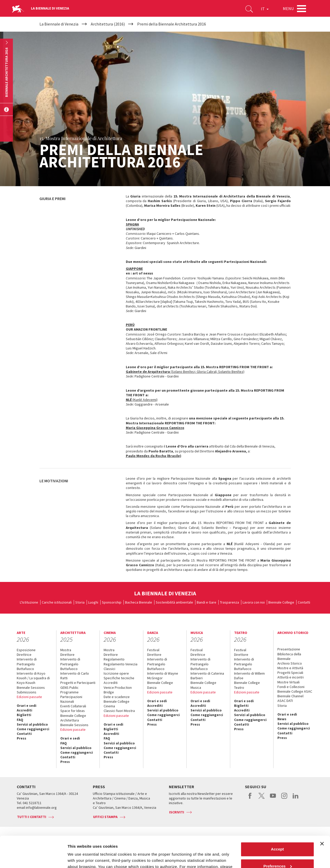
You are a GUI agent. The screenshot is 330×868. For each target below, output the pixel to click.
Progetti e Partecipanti (78, 683)
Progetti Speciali (290, 673)
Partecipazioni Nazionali (71, 699)
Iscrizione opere (116, 673)
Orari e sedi (27, 706)
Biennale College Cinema (117, 704)
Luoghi (93, 602)
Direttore (67, 655)
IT (265, 9)
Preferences (278, 837)
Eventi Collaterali (73, 706)
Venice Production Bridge (118, 690)
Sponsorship (112, 602)
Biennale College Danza (160, 685)
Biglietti (24, 715)
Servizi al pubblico (32, 724)
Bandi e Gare (207, 602)
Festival (153, 650)
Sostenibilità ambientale (174, 602)
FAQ (20, 720)
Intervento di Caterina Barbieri (207, 676)
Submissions (27, 692)
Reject (277, 854)
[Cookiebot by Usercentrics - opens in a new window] (33, 858)
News (282, 719)
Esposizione (26, 650)
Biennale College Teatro (247, 685)
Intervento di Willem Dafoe (249, 676)
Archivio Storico (290, 663)
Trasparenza (229, 602)
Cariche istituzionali (57, 602)
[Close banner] (322, 814)
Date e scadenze (117, 697)
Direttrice (24, 655)
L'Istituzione (29, 602)
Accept (277, 820)
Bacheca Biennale (139, 602)
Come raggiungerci (33, 729)
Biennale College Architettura (73, 718)
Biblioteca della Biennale (289, 656)
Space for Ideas (73, 711)
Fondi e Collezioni (291, 687)
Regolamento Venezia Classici (121, 666)
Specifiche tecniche (119, 678)
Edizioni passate (29, 697)
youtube (273, 798)
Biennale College (281, 602)
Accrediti (24, 710)
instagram (284, 798)
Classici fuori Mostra (119, 711)
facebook (250, 798)
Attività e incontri (291, 677)
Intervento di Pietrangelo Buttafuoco (27, 664)
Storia (80, 602)
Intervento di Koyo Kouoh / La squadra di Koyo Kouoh (33, 678)
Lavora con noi (254, 602)
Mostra (66, 650)
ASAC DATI (285, 701)
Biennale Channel (290, 696)
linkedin (296, 798)
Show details (80, 858)
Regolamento (114, 659)
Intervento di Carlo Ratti (75, 676)
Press (22, 738)
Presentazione (289, 649)
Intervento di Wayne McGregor (163, 676)
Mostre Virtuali (288, 682)
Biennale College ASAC (295, 691)
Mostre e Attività (290, 668)
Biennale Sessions (31, 687)
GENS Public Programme (69, 690)
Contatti (304, 602)
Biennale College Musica (203, 685)
